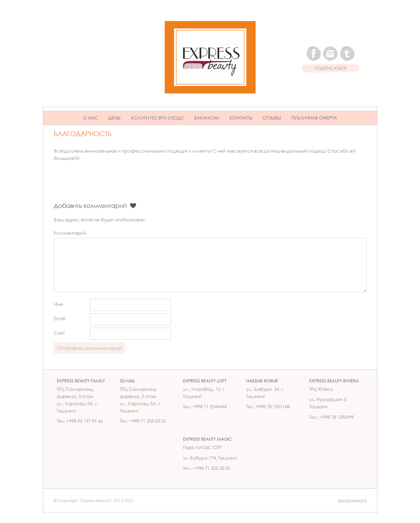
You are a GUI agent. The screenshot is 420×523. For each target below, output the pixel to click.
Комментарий (70, 233)
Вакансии (207, 118)
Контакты (241, 118)
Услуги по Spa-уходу (157, 118)
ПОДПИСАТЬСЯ (330, 68)
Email (59, 318)
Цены (114, 118)
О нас (90, 118)
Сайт (59, 333)
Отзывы (272, 118)
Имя (58, 304)
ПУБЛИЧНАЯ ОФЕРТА (314, 118)
